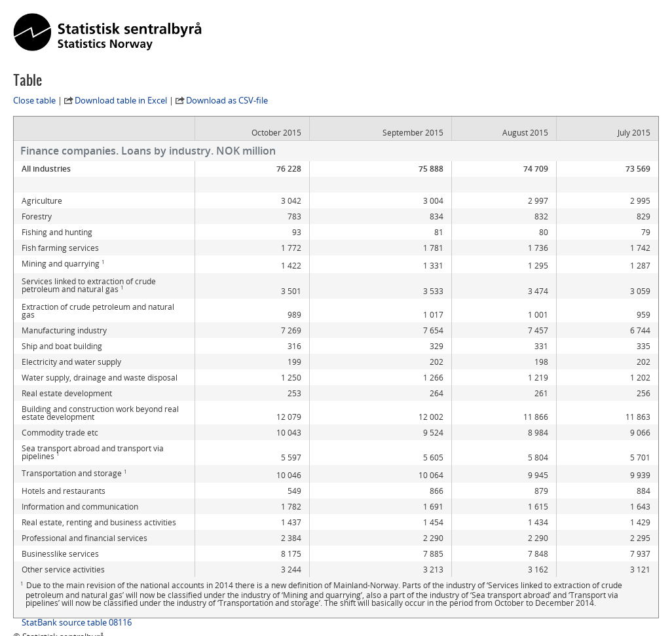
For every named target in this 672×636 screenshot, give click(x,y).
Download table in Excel (121, 100)
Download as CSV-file (227, 100)
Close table (34, 100)
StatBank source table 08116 (77, 591)
